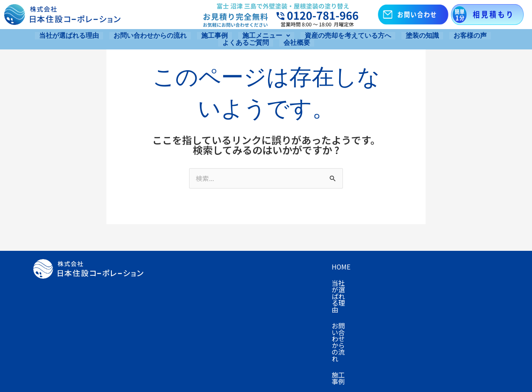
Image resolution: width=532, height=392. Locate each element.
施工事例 (214, 35)
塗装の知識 (422, 35)
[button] (266, 35)
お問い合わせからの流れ (150, 35)
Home (167, 267)
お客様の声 (470, 35)
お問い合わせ (178, 301)
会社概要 (297, 42)
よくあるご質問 (246, 42)
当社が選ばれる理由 (69, 35)
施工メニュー (266, 35)
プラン (168, 284)
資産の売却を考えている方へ (348, 35)
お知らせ (224, 301)
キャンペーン (459, 267)
